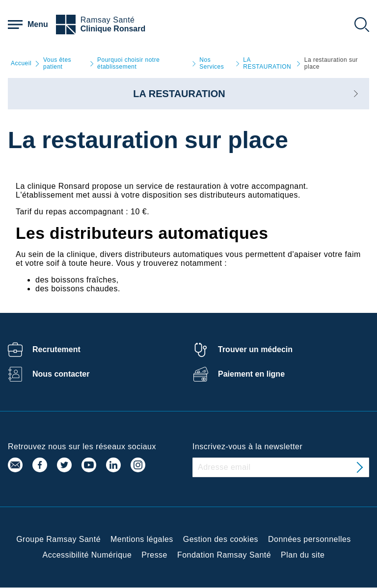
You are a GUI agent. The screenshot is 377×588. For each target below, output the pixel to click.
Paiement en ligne (251, 374)
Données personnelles (310, 539)
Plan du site (303, 555)
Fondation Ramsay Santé (224, 555)
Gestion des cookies (221, 539)
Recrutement (56, 349)
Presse (154, 555)
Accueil (21, 64)
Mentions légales (142, 539)
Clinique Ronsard (113, 29)
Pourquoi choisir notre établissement (128, 64)
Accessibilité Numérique (87, 555)
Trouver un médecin (255, 349)
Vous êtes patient (57, 64)
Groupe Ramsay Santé (58, 539)
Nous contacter (61, 374)
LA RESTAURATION (267, 64)
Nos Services (212, 64)
